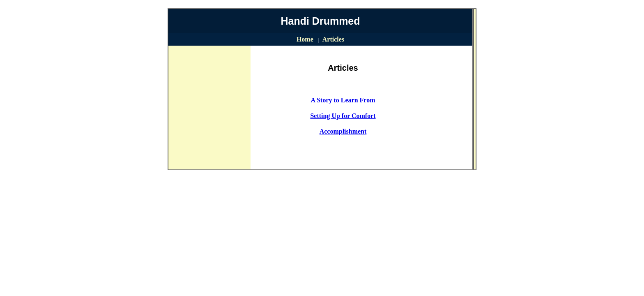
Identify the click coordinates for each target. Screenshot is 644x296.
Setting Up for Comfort (343, 116)
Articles (333, 39)
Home (305, 39)
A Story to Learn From (343, 100)
